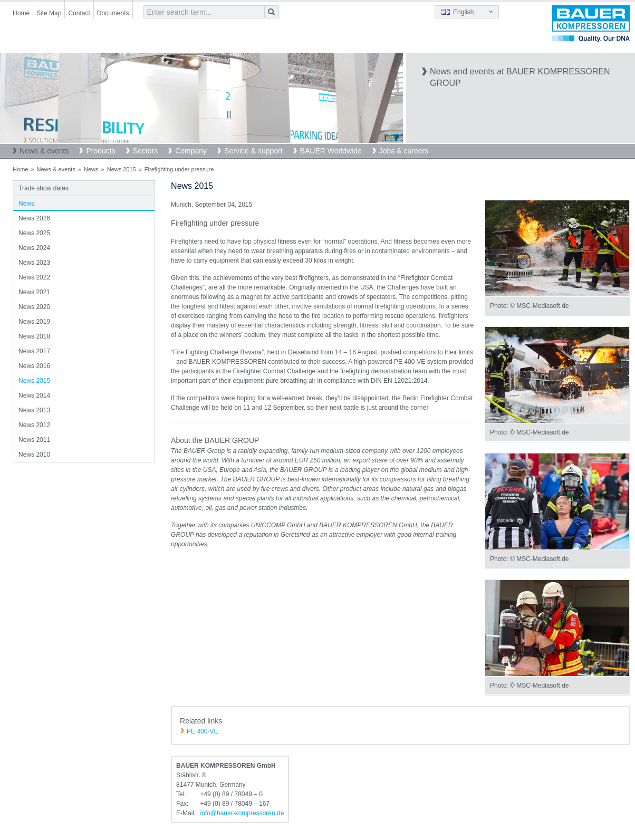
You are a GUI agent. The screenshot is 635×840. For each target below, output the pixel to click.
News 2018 (34, 336)
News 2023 (34, 263)
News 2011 (34, 440)
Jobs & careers (404, 151)
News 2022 (34, 277)
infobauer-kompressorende (242, 813)
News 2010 (34, 455)
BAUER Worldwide (331, 151)
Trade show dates (44, 188)
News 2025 (34, 233)
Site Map (49, 13)
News (91, 169)
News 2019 (34, 322)
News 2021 (34, 292)
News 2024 (34, 248)
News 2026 (34, 218)
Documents (113, 13)
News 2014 (34, 395)
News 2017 (34, 351)
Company (191, 151)
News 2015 (122, 169)
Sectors (145, 151)
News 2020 (34, 307)
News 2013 (34, 410)
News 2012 (34, 425)
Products (100, 151)
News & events (44, 151)
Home (21, 13)
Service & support (253, 151)
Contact (79, 13)
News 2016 (34, 366)
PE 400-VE (202, 731)
